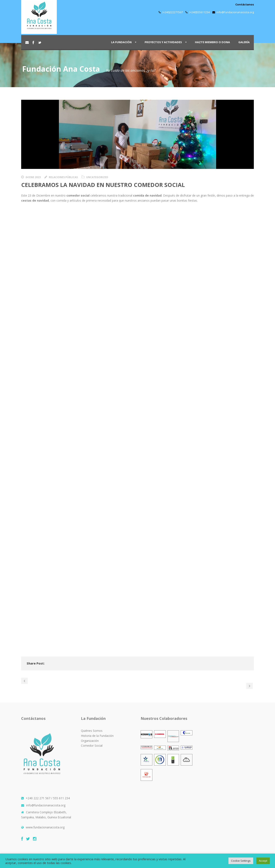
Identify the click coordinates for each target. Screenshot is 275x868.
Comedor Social (92, 746)
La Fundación (121, 42)
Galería (244, 42)
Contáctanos (245, 4)
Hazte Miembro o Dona (212, 42)
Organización (90, 741)
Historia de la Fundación (97, 736)
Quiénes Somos (92, 731)
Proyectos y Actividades (163, 42)
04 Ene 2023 (33, 177)
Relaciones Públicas (63, 177)
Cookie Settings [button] (241, 861)
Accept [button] (263, 861)
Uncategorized (97, 177)
